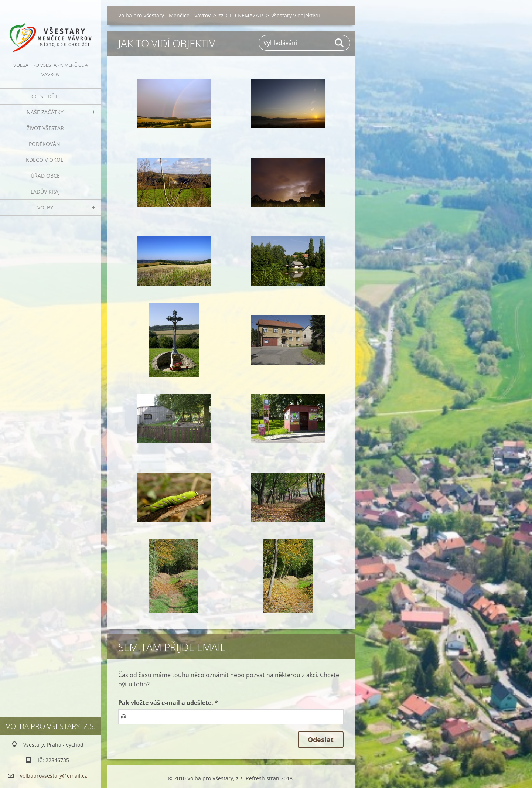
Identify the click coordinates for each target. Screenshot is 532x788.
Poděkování (45, 144)
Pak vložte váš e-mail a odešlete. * (168, 703)
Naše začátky (45, 112)
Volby (45, 207)
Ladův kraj (45, 192)
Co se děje (45, 96)
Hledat (340, 43)
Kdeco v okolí (45, 160)
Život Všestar (45, 128)
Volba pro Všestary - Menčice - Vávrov (164, 15)
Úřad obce (45, 176)
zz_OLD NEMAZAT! (241, 15)
